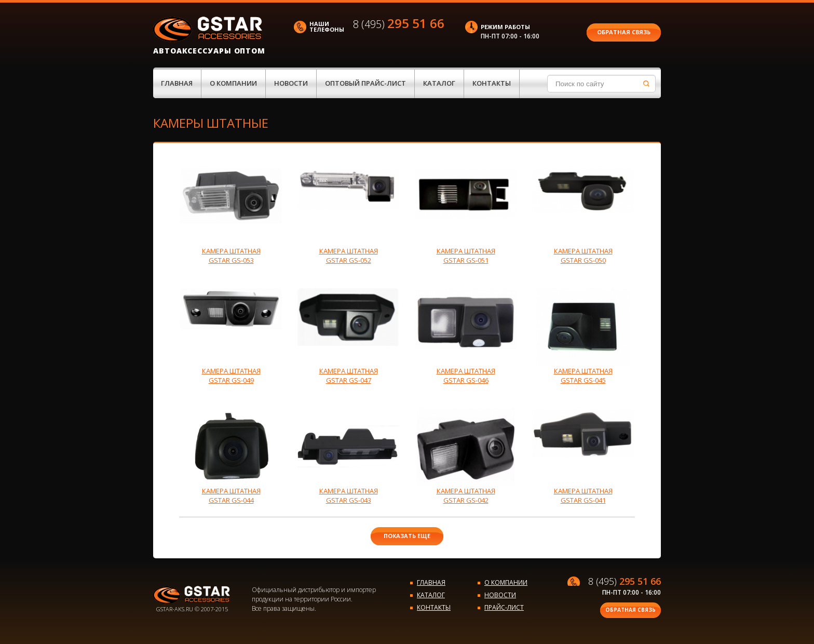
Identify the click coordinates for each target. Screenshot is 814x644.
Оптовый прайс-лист (365, 83)
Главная (177, 83)
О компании (233, 83)
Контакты (492, 83)
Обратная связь (624, 32)
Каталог (439, 83)
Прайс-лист (504, 607)
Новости (291, 83)
